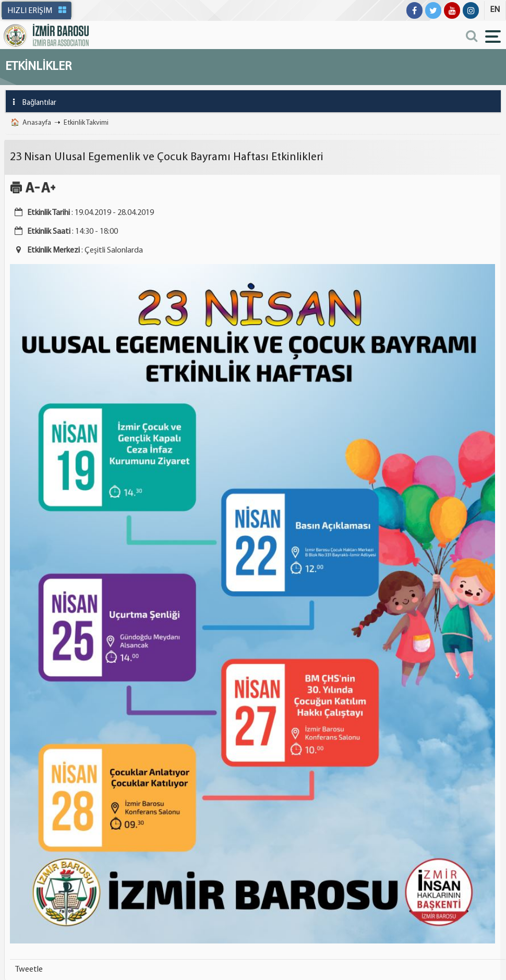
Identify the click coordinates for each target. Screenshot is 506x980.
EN (495, 10)
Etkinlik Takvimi (86, 123)
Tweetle (29, 970)
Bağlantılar (31, 102)
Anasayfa (37, 123)
